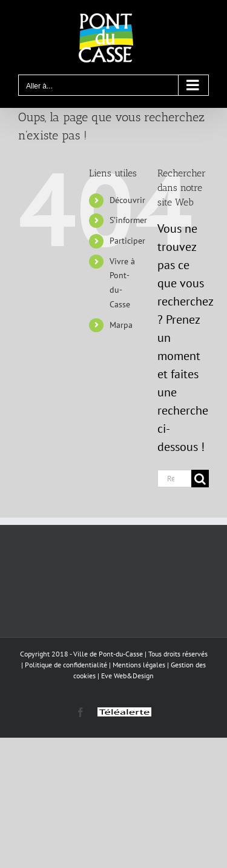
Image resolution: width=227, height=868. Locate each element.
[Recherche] (200, 479)
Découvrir (127, 200)
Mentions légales (139, 665)
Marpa (121, 325)
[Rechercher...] (174, 479)
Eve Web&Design (127, 676)
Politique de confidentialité (66, 665)
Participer (127, 241)
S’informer (128, 220)
